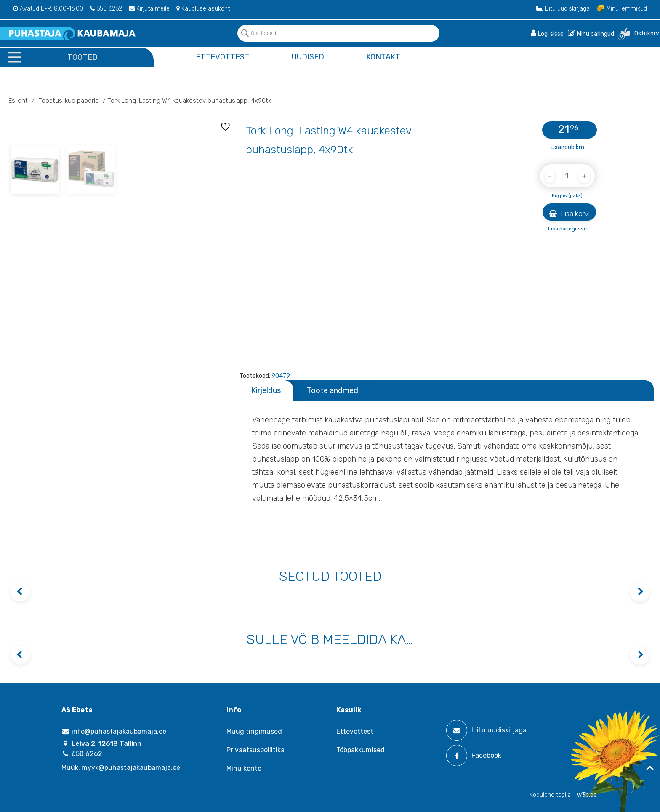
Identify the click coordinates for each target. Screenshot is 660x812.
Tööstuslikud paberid (69, 101)
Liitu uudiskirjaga (563, 9)
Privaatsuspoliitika (255, 750)
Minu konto (244, 768)
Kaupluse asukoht (203, 9)
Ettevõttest (223, 57)
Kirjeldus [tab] (266, 390)
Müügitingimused (254, 731)
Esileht (18, 101)
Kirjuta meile (149, 9)
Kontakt (383, 57)
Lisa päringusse (567, 229)
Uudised (308, 57)
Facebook (474, 756)
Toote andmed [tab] (333, 390)
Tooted (82, 57)
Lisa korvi (569, 214)
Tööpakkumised (361, 750)
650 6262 (106, 9)
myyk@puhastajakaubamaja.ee (131, 768)
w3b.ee (587, 795)
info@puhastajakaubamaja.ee (114, 731)
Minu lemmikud (622, 9)
